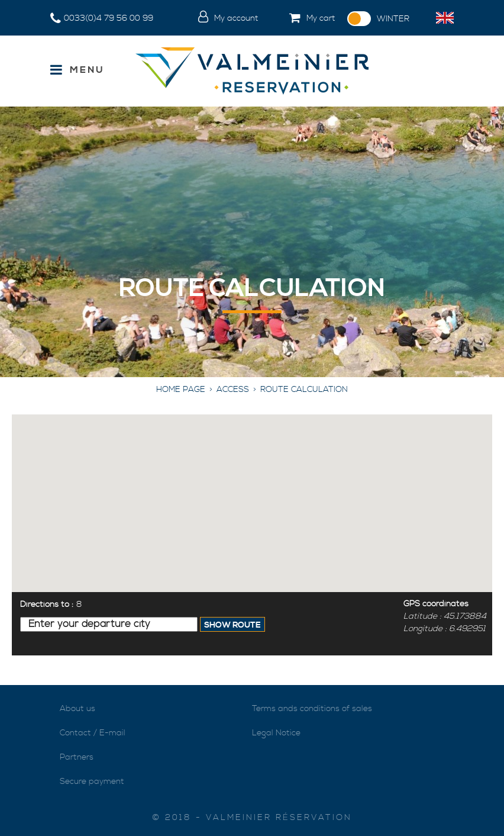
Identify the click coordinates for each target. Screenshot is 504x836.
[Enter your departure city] (109, 624)
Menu (87, 70)
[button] (303, 19)
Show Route (232, 625)
